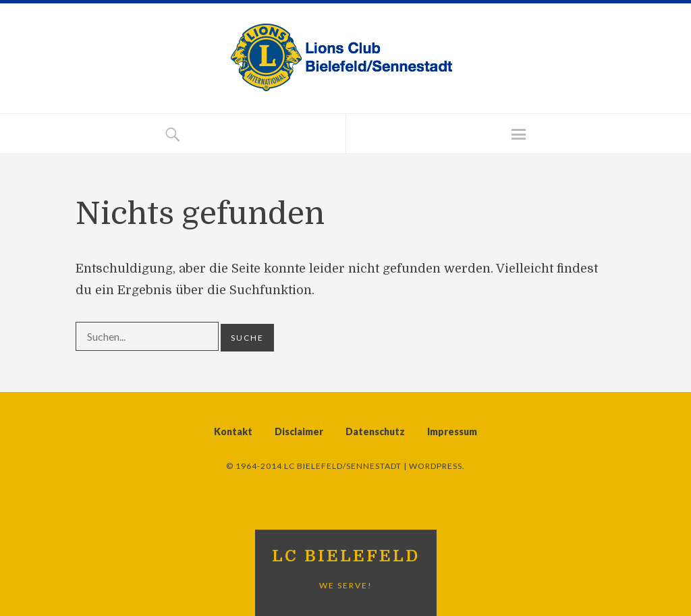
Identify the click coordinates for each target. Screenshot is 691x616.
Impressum (452, 431)
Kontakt (233, 431)
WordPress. (437, 466)
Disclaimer (299, 431)
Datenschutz (375, 431)
